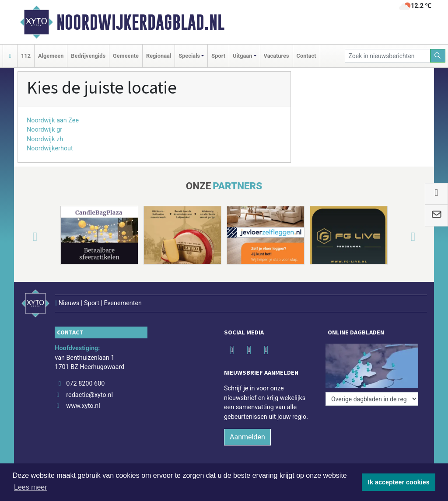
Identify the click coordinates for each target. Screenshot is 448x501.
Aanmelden (247, 437)
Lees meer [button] (31, 487)
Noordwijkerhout (50, 148)
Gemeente (126, 56)
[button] (24, 237)
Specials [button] (189, 56)
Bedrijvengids (88, 56)
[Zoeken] (438, 56)
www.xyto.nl (83, 406)
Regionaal (159, 56)
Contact (306, 56)
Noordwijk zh (45, 139)
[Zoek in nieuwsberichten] (388, 56)
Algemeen (51, 56)
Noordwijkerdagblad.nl (140, 22)
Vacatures (276, 56)
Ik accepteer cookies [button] (399, 482)
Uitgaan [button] (242, 56)
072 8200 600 (85, 384)
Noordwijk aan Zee (53, 120)
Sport (218, 56)
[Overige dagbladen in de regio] (372, 399)
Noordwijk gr (44, 130)
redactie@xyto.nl (89, 395)
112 (26, 56)
